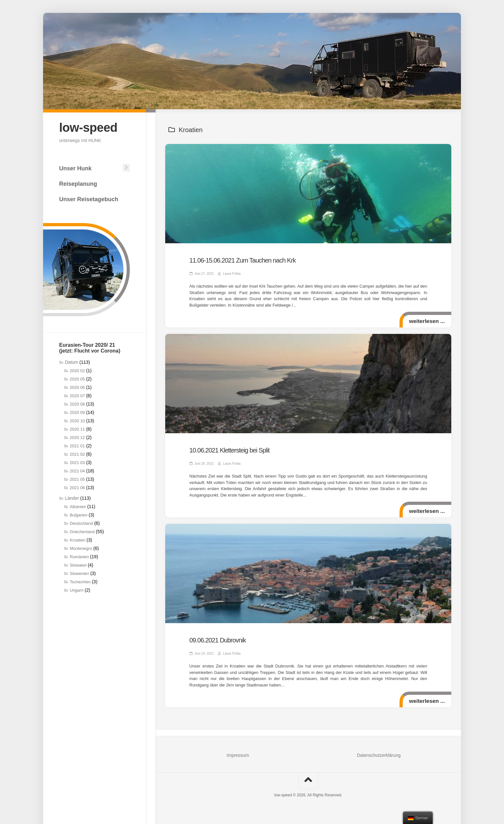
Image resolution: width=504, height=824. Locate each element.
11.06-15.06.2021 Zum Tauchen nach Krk (243, 260)
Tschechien (80, 582)
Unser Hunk (75, 168)
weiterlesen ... (427, 321)
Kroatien (77, 540)
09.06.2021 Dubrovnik (218, 640)
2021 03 (77, 463)
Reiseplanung (78, 184)
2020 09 (77, 412)
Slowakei (78, 565)
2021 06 (77, 488)
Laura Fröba (232, 274)
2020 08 (77, 404)
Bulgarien (79, 515)
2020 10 (77, 421)
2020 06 (77, 387)
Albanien (78, 507)
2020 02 (77, 371)
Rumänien (79, 557)
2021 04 (77, 471)
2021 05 (77, 479)
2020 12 (77, 438)
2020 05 (77, 379)
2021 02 (77, 454)
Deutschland (81, 523)
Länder (72, 498)
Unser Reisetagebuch (89, 199)
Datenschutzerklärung (379, 755)
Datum (72, 362)
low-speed (88, 128)
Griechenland (82, 532)
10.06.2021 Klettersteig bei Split (229, 450)
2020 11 (77, 429)
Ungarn (77, 590)
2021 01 (77, 446)
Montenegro (81, 548)
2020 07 (77, 396)
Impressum (238, 755)
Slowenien (79, 573)
